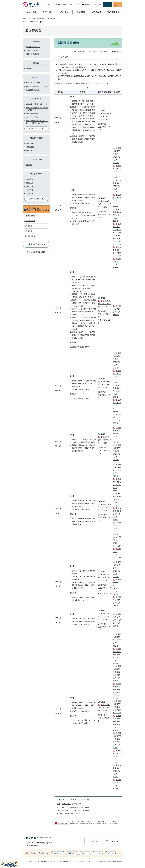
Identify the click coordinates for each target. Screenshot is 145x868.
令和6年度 (30, 183)
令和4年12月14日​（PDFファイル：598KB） (104, 304)
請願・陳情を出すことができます (37, 86)
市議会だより (31, 151)
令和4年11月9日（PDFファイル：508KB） (104, 385)
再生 (100, 127)
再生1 (100, 314)
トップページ (33, 19)
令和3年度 (30, 194)
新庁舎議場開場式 (32, 114)
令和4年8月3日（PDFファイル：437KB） (104, 507)
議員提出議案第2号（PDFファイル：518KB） (117, 470)
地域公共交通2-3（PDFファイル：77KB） (117, 514)
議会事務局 (66, 804)
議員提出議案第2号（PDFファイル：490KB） (117, 640)
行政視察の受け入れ (33, 90)
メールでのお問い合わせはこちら (69, 813)
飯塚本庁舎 (57, 853)
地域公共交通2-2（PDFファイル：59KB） (117, 186)
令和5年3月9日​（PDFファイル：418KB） (104, 116)
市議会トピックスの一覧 (36, 128)
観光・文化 (81, 12)
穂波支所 (71, 853)
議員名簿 (29, 68)
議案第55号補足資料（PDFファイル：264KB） (117, 620)
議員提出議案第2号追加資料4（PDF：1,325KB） (117, 707)
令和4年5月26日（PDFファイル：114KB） (104, 616)
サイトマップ (30, 861)
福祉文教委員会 (30, 236)
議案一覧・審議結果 (77, 83)
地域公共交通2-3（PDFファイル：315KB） (117, 406)
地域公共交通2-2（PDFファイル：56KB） (117, 499)
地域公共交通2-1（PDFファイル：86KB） (117, 377)
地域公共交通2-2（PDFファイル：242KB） (117, 391)
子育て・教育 (48, 12)
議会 (59, 804)
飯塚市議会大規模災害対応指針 (37, 104)
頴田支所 (110, 853)
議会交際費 (30, 143)
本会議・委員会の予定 (33, 47)
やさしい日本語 (76, 5)
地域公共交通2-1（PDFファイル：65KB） (117, 485)
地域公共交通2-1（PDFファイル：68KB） (117, 172)
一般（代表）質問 (31, 50)
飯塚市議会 (42, 19)
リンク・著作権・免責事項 (61, 861)
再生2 (100, 320)
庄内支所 (97, 853)
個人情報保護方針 (44, 861)
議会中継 (29, 165)
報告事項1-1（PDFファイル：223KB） (117, 529)
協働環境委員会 (30, 216)
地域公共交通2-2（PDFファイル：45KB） (117, 771)
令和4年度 (30, 190)
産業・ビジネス (97, 12)
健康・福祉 (64, 12)
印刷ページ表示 (117, 51)
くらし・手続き (31, 12)
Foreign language (61, 5)
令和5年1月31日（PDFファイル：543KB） (104, 204)
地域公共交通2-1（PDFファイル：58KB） (117, 757)
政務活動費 (30, 147)
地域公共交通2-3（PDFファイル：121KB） (117, 201)
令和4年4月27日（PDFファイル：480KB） (104, 708)
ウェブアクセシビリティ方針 (82, 861)
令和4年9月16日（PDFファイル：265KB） (104, 440)
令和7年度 (30, 179)
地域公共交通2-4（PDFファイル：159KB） (117, 215)
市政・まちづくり (114, 12)
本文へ (50, 5)
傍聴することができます (34, 83)
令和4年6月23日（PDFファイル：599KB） (104, 577)
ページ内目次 (63, 57)
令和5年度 (30, 186)
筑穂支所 (84, 853)
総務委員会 (28, 226)
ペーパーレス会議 (32, 117)
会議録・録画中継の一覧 (36, 199)
